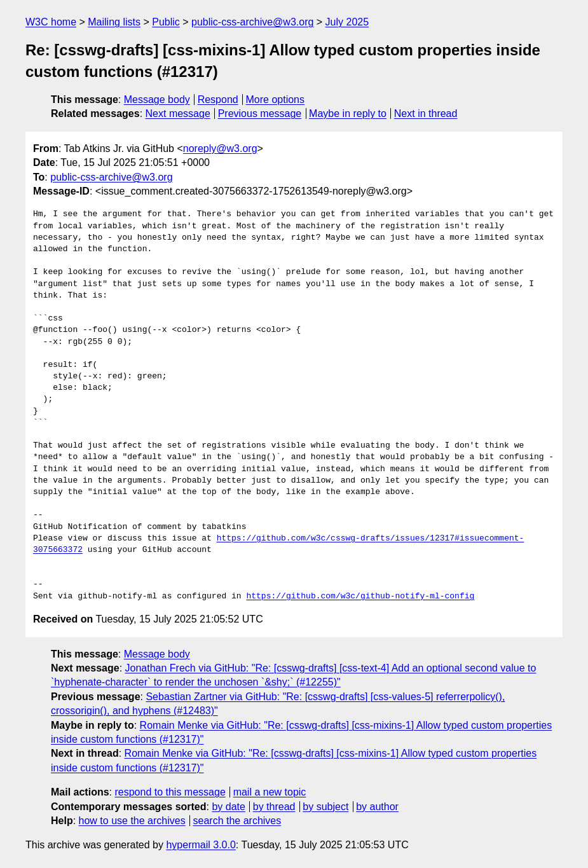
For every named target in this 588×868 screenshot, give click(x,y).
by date (228, 807)
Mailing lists (114, 22)
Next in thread (426, 114)
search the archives (237, 821)
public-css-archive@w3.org (252, 22)
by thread (274, 807)
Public (166, 22)
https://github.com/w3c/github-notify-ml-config (360, 596)
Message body (157, 100)
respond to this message (170, 792)
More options (276, 100)
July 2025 (347, 22)
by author (377, 807)
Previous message (260, 114)
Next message (178, 114)
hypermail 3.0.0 (201, 845)
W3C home (51, 22)
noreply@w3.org (220, 148)
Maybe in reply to (348, 114)
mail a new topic (270, 792)
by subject (325, 807)
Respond (218, 100)
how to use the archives (132, 821)
